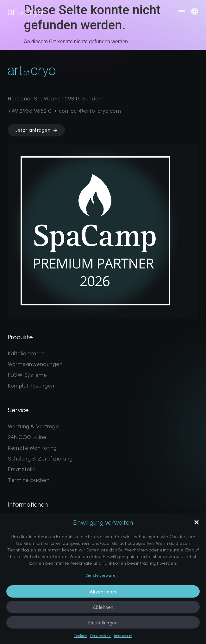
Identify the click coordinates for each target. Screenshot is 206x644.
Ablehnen (103, 607)
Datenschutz (100, 636)
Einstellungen (103, 623)
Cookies (80, 636)
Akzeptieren (103, 592)
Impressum (123, 636)
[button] (197, 522)
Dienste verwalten (101, 575)
